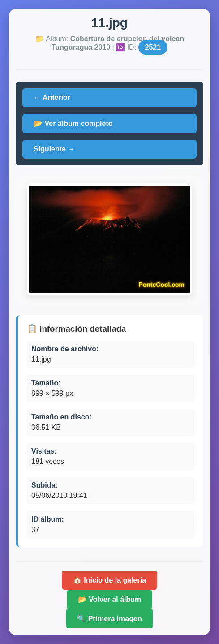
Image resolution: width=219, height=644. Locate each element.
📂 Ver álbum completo (73, 123)
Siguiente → (54, 149)
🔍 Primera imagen (109, 619)
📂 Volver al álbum (110, 599)
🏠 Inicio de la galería (109, 580)
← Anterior (52, 97)
